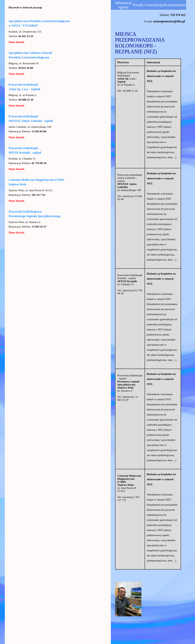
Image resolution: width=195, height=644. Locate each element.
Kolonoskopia (175, 5)
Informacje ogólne (123, 5)
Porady (138, 5)
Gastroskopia (155, 5)
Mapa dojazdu (17, 42)
